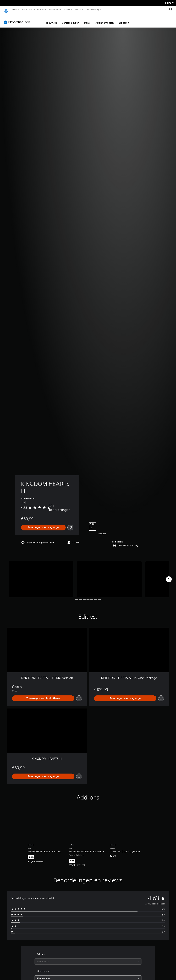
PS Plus (41, 9)
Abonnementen (105, 19)
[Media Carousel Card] (41, 576)
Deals (87, 19)
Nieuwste (51, 19)
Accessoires (53, 9)
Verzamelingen (71, 19)
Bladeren (124, 19)
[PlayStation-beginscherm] (6, 10)
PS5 (23, 9)
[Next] (169, 576)
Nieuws (67, 9)
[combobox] (88, 958)
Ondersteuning (93, 9)
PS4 (31, 9)
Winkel (78, 9)
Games (14, 9)
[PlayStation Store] (18, 19)
